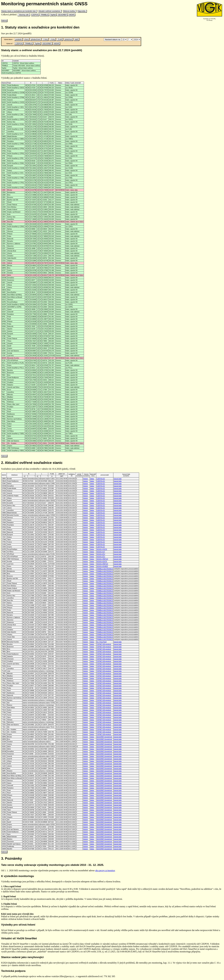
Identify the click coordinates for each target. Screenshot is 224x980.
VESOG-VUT (101, 552)
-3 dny (45, 39)
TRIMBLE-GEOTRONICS (105, 569)
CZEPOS (35, 15)
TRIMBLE (44, 15)
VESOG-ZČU (101, 554)
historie (85, 479)
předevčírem (36, 39)
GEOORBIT (62, 15)
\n (124, 39)
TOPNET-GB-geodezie (104, 644)
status (92, 479)
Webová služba (69, 11)
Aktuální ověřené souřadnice (50, 11)
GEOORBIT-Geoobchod (104, 737)
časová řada (118, 479)
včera (26, 39)
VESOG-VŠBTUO (102, 559)
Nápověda (82, 11)
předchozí (68, 39)
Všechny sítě (24, 15)
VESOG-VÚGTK (102, 549)
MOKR (72, 15)
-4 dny (53, 39)
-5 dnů (60, 39)
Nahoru (4, 21)
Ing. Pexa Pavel (102, 642)
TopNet (53, 15)
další (77, 39)
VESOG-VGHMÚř (102, 566)
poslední (19, 39)
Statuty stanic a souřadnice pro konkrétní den (19, 11)
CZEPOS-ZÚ (101, 479)
